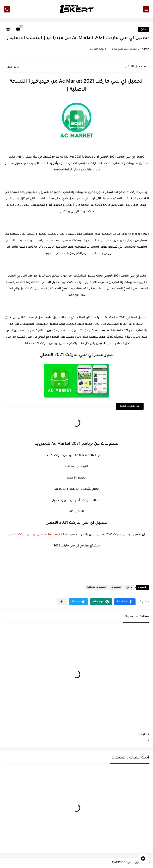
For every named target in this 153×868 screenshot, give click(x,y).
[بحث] (7, 9)
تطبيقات (116, 587)
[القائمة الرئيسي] (146, 9)
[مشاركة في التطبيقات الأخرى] (62, 602)
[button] (125, 602)
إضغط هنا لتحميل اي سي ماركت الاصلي (35, 535)
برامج (143, 29)
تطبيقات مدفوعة (96, 587)
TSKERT (116, 863)
